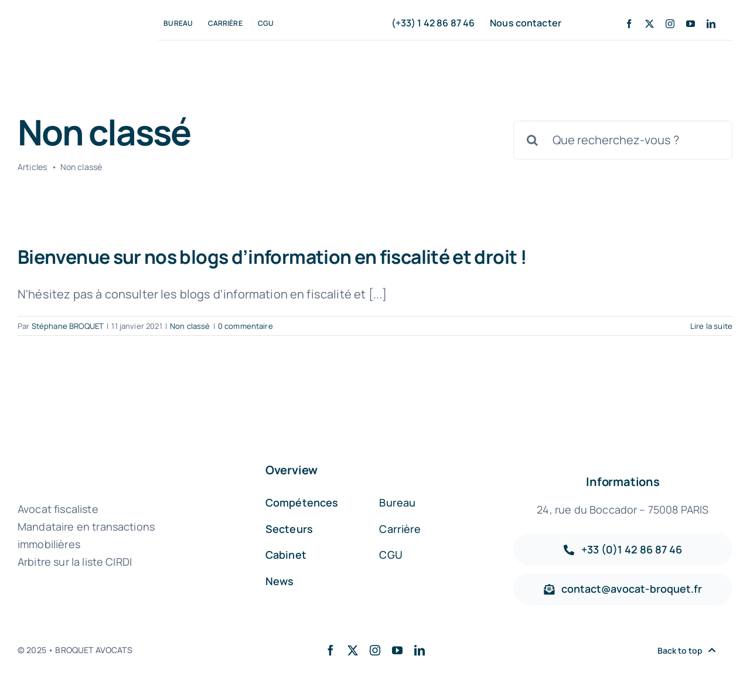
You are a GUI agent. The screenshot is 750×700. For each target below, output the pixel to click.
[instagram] (670, 24)
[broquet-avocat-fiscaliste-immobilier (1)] (68, 21)
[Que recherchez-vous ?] (623, 140)
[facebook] (629, 24)
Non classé (190, 326)
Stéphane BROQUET (68, 326)
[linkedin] (711, 24)
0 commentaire (246, 326)
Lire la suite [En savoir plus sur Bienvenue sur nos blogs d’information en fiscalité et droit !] (711, 326)
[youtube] (691, 24)
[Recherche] (533, 140)
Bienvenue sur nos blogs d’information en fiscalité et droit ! (272, 257)
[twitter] (650, 24)
